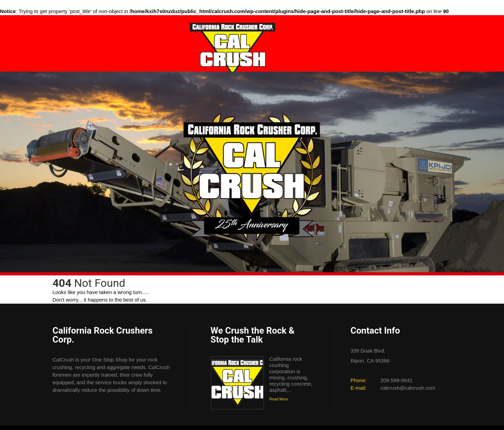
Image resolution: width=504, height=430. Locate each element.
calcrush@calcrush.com (408, 388)
